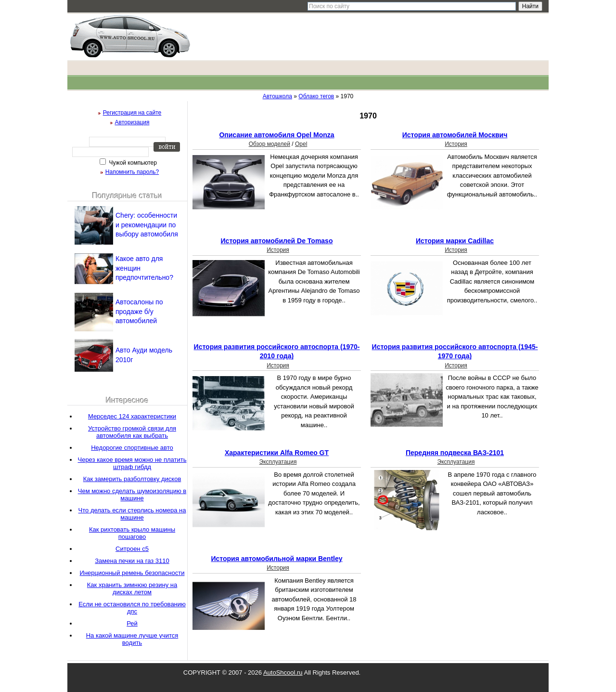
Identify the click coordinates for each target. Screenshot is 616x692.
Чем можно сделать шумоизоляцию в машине (132, 495)
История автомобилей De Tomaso (277, 241)
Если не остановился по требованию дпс (132, 608)
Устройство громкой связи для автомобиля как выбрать (132, 432)
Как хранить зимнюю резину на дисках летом (132, 588)
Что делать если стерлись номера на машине (132, 514)
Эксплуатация (278, 462)
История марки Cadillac (455, 241)
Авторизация (132, 122)
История (456, 144)
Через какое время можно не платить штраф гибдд (132, 463)
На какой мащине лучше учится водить (132, 639)
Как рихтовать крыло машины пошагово (132, 533)
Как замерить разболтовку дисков (132, 479)
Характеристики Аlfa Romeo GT (277, 453)
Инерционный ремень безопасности (132, 573)
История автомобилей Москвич (455, 135)
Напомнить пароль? (132, 172)
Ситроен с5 (132, 549)
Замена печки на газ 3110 (132, 561)
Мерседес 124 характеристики (132, 416)
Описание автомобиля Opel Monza (276, 135)
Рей (132, 623)
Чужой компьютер (132, 163)
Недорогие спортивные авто (132, 448)
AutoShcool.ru (283, 672)
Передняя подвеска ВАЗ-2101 (455, 453)
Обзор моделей (269, 144)
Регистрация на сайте (132, 113)
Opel (301, 144)
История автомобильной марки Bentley (276, 559)
